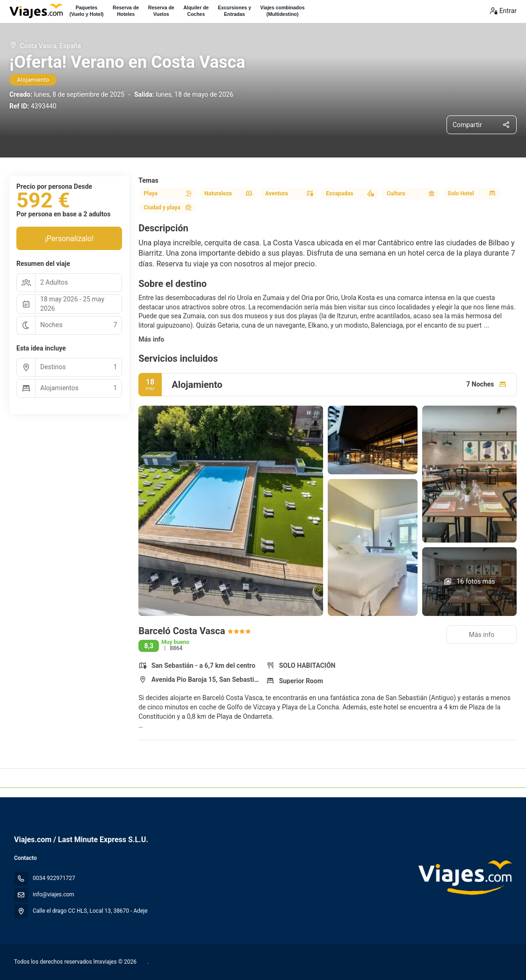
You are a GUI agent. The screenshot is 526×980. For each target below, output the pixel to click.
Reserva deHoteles (126, 11)
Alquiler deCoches (196, 11)
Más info (151, 339)
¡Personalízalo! (69, 239)
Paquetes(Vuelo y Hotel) (86, 11)
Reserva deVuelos (161, 11)
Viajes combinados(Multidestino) (283, 11)
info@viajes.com (54, 894)
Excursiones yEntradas (234, 11)
